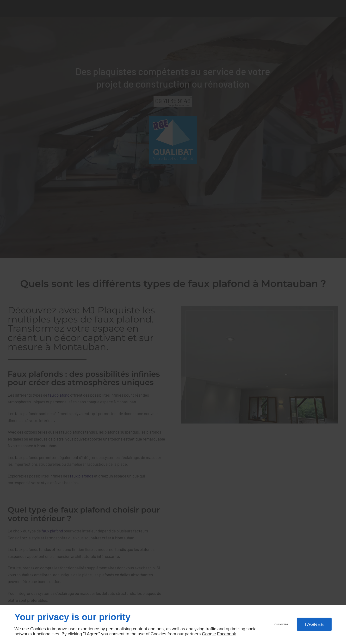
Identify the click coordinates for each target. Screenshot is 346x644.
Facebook (226, 634)
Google (209, 634)
